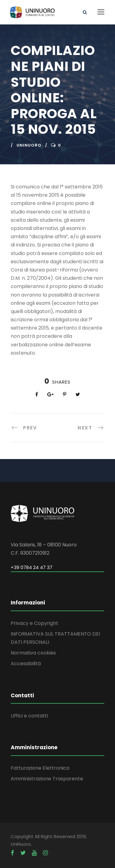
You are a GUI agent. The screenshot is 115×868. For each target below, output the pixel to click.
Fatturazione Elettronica (40, 768)
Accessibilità (26, 664)
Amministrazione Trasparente (47, 779)
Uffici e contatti (29, 716)
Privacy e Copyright (34, 623)
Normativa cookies (33, 653)
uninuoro (29, 145)
